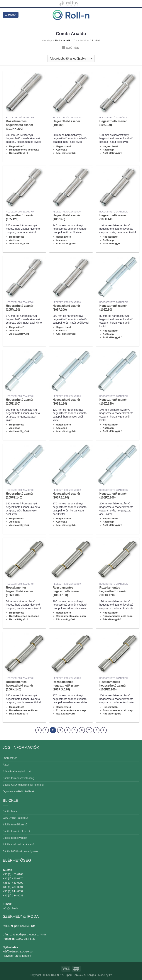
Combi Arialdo (81, 40)
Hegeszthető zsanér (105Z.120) (66, 402)
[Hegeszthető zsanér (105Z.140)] (118, 371)
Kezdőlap (47, 40)
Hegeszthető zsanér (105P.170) (20, 308)
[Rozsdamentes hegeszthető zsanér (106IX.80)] (24, 559)
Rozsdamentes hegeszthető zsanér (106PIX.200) (113, 686)
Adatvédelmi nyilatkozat (17, 771)
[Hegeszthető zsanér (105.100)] (118, 93)
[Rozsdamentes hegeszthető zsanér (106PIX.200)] (118, 653)
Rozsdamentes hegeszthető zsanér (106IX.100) (66, 591)
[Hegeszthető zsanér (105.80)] (71, 93)
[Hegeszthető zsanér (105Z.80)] (118, 277)
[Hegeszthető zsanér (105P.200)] (71, 277)
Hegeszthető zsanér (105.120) (20, 217)
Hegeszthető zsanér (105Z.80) (113, 308)
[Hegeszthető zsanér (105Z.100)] (24, 371)
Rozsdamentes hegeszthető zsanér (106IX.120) (113, 591)
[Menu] (11, 15)
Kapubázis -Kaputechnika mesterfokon (69, 4)
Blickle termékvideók (15, 838)
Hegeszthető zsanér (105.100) (113, 123)
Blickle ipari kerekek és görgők (48, 4)
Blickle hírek (10, 811)
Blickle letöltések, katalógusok (20, 851)
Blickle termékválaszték (17, 831)
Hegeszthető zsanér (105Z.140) (113, 402)
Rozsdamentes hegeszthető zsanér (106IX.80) (20, 591)
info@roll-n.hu (11, 908)
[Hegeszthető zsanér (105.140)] (71, 187)
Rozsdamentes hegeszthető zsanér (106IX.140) (20, 686)
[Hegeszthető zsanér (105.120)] (24, 187)
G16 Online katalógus (16, 818)
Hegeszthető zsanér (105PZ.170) (66, 496)
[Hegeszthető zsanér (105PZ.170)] (71, 465)
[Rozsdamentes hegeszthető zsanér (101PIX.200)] (24, 93)
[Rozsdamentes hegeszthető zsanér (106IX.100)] (71, 559)
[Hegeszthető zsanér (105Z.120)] (71, 371)
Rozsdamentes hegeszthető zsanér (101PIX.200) (20, 125)
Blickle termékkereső (15, 824)
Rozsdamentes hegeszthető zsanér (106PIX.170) (66, 686)
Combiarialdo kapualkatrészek (91, 4)
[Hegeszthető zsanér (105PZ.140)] (24, 465)
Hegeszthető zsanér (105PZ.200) (113, 496)
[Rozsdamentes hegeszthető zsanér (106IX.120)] (118, 559)
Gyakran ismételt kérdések (18, 791)
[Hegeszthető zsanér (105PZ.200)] (118, 465)
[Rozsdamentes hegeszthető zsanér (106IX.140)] (24, 653)
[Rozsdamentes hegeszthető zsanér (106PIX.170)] (71, 653)
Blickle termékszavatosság (18, 778)
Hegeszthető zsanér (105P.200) (66, 308)
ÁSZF (6, 765)
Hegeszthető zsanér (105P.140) (113, 217)
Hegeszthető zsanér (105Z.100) (20, 402)
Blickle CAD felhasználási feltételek (24, 785)
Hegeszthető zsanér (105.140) (66, 217)
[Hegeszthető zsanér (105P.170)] (24, 277)
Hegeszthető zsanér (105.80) (66, 123)
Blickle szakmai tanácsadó (18, 844)
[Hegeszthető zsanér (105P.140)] (118, 187)
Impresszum (10, 758)
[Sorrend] (71, 58)
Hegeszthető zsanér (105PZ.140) (20, 496)
